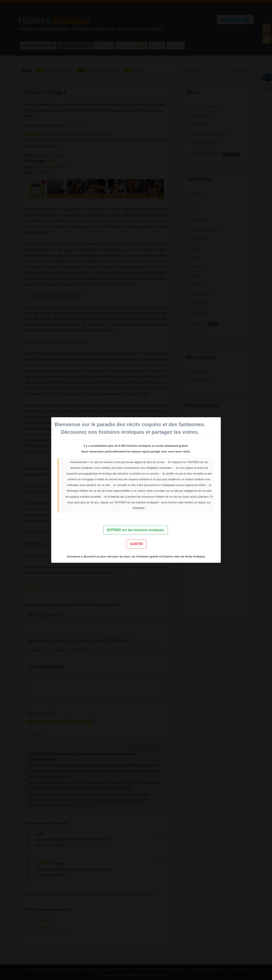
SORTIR (136, 544)
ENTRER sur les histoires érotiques (135, 530)
